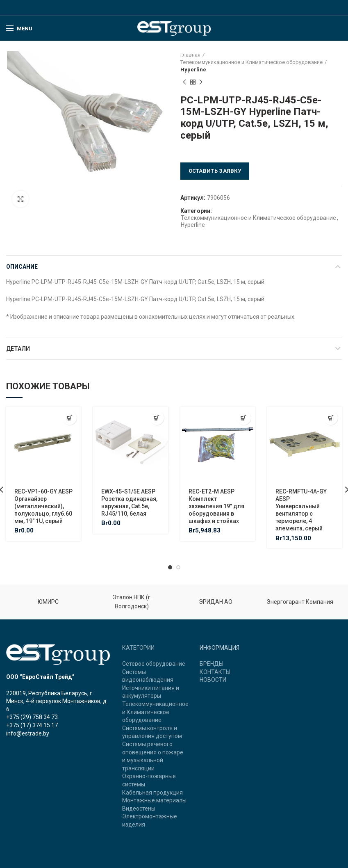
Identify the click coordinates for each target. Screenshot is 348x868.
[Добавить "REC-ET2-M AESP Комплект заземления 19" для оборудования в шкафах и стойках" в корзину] (244, 418)
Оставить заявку (215, 171)
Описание (22, 267)
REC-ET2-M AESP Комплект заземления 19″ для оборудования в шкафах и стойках (216, 506)
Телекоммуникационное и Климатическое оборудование (251, 62)
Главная (190, 55)
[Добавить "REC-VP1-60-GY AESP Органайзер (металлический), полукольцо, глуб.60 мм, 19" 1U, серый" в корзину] (69, 418)
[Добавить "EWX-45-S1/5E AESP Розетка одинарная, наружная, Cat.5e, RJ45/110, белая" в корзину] (157, 418)
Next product (201, 82)
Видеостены (139, 809)
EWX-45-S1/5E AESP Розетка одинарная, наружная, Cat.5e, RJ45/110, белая (129, 503)
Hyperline (193, 70)
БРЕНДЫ (212, 664)
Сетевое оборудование (154, 664)
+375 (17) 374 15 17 (32, 725)
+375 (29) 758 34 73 (32, 717)
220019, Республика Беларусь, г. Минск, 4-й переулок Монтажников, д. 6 (57, 701)
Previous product (184, 82)
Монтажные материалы (154, 800)
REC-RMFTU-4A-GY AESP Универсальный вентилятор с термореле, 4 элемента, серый (301, 510)
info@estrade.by (28, 733)
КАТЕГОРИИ (138, 648)
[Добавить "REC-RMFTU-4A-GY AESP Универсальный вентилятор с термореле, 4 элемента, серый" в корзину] (331, 418)
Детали (18, 349)
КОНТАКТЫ (215, 672)
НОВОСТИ (213, 680)
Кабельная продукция (152, 793)
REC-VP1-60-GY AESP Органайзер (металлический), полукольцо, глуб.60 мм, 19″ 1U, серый (43, 506)
